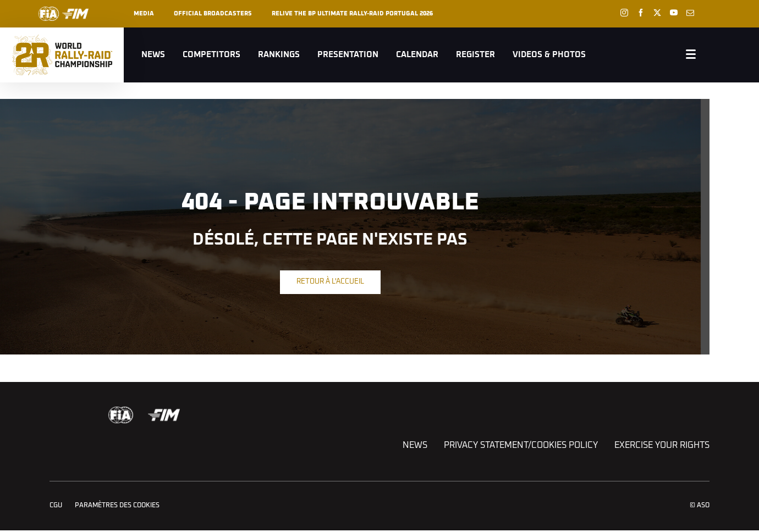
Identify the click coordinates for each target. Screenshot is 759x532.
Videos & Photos (549, 55)
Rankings (279, 55)
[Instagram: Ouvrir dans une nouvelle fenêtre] (624, 13)
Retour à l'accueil (330, 282)
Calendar (417, 55)
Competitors (211, 55)
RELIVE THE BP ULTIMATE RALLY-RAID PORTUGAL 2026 (352, 13)
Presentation (348, 55)
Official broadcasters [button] (213, 13)
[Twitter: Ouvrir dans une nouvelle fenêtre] (657, 13)
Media (144, 13)
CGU (56, 506)
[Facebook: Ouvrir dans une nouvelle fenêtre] (641, 13)
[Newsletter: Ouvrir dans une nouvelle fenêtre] (690, 13)
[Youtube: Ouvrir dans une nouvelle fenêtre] (674, 13)
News (153, 55)
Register (475, 55)
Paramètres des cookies (117, 506)
